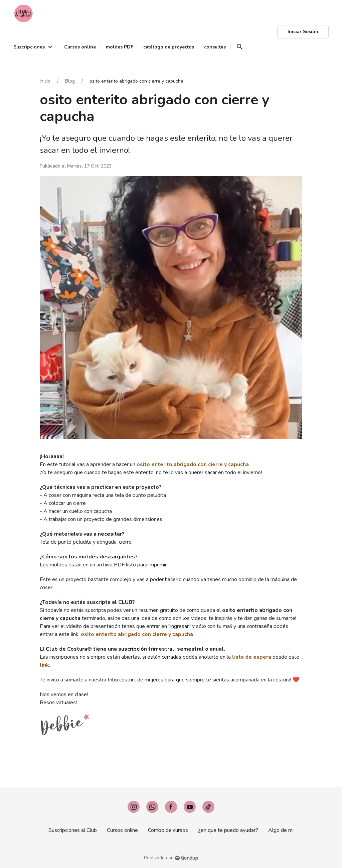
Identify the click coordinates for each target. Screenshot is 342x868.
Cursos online (122, 830)
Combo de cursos (168, 830)
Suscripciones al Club (73, 830)
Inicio (45, 81)
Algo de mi (281, 830)
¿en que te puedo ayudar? (228, 830)
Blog (70, 81)
